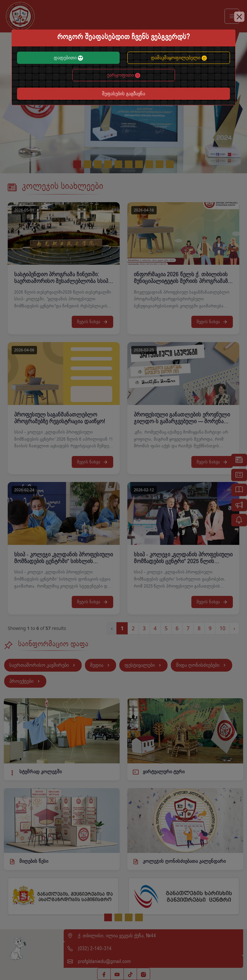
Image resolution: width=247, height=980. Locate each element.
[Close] (239, 17)
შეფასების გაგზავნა (123, 94)
